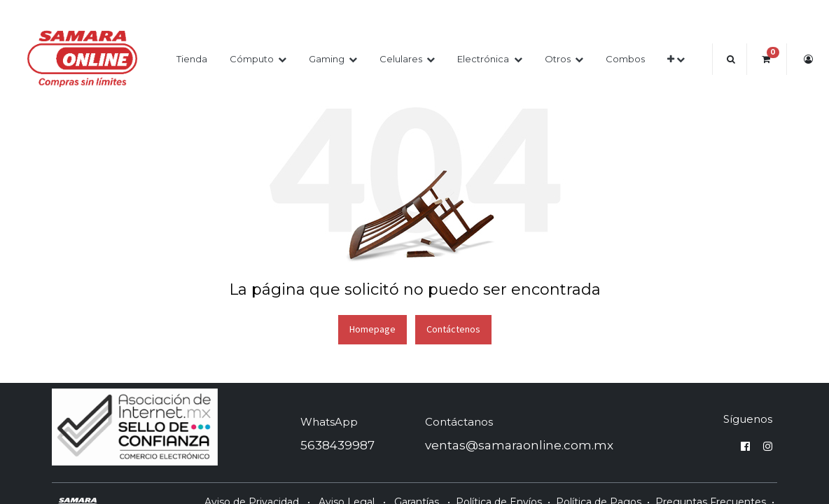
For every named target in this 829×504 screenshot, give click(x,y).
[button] (676, 59)
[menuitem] (192, 59)
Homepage (372, 329)
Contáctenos (453, 329)
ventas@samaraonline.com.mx (519, 445)
